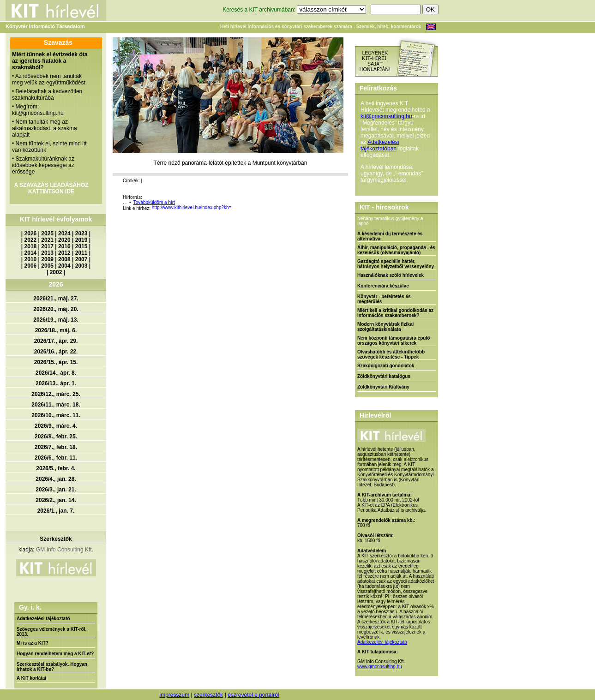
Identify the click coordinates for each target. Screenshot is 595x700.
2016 (64, 246)
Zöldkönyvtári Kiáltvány (383, 387)
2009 (47, 259)
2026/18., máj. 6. (56, 330)
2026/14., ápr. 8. (56, 373)
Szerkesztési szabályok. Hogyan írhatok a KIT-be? (52, 667)
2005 (47, 266)
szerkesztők (208, 695)
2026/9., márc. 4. (56, 426)
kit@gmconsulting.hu (386, 116)
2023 (81, 233)
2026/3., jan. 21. (56, 490)
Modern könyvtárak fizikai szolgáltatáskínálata (385, 327)
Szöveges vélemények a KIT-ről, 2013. (51, 632)
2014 (31, 253)
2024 (64, 233)
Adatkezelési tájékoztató (43, 619)
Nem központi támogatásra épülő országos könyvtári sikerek (394, 341)
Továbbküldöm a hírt (154, 202)
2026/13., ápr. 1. (56, 383)
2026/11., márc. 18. (56, 405)
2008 (64, 259)
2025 (47, 233)
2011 (81, 253)
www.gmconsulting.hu (380, 667)
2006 (31, 266)
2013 (47, 253)
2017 (47, 246)
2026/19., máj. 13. (56, 320)
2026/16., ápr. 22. (56, 352)
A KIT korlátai (31, 678)
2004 (64, 266)
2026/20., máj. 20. (56, 309)
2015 (81, 246)
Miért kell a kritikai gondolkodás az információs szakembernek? (395, 313)
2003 (81, 266)
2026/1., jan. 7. (56, 511)
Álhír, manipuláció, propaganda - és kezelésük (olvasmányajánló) (396, 250)
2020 (64, 240)
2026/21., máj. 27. (56, 299)
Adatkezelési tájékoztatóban (380, 145)
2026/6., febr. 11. (56, 458)
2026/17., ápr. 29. (56, 341)
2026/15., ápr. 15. (56, 362)
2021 (47, 240)
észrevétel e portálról (253, 695)
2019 (81, 240)
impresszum (174, 695)
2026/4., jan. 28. (56, 479)
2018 (31, 246)
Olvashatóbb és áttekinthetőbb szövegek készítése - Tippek (391, 354)
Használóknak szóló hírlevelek (391, 275)
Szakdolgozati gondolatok (386, 366)
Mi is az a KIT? (33, 643)
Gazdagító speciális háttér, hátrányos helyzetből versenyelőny (396, 264)
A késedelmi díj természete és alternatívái (390, 236)
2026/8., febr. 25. (56, 437)
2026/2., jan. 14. (56, 500)
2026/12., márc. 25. (56, 394)
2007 (81, 259)
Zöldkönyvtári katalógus (384, 376)
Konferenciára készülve (383, 286)
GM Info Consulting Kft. (65, 550)
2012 (64, 253)
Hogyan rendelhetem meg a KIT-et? (55, 654)
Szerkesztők (56, 539)
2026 (31, 233)
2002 (56, 272)
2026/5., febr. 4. (56, 468)
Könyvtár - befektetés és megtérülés (384, 299)
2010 (31, 259)
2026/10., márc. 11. (56, 415)
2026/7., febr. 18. (56, 447)
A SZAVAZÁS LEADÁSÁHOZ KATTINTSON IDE (51, 188)
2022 (31, 240)
